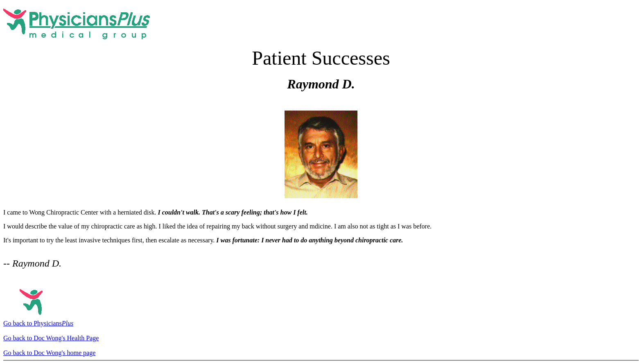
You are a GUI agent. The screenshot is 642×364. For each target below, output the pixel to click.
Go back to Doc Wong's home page (49, 353)
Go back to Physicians (38, 323)
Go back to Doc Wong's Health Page (51, 338)
